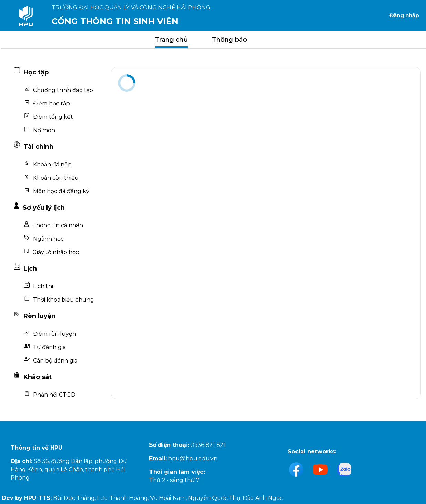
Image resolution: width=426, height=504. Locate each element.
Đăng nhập (404, 15)
